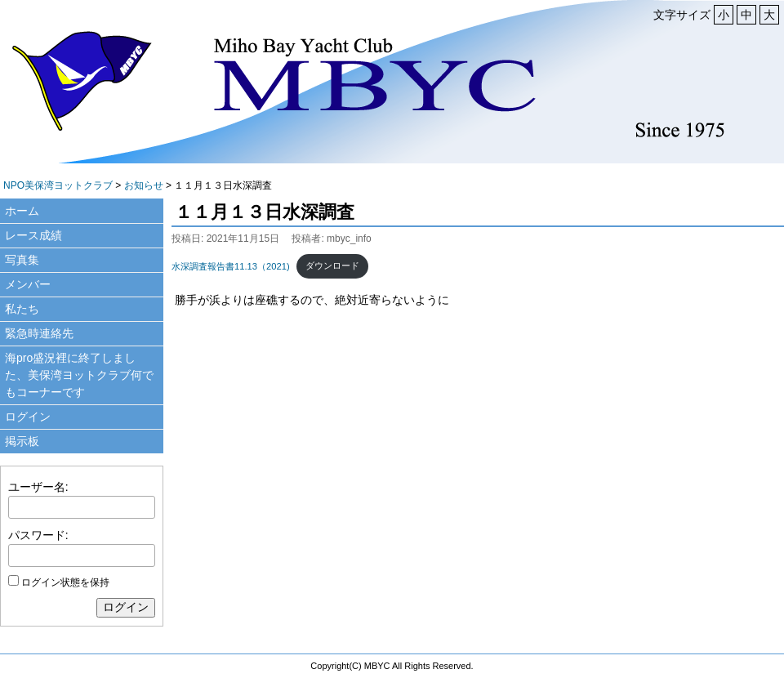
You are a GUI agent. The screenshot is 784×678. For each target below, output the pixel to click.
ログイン (28, 417)
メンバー (28, 284)
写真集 (22, 260)
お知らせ (144, 185)
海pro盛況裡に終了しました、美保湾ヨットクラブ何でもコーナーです (79, 375)
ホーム (22, 211)
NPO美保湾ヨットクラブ (58, 185)
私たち (22, 309)
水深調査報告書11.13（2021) (231, 265)
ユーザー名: (38, 487)
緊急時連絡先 (39, 333)
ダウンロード (332, 265)
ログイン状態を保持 (65, 582)
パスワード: (38, 535)
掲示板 (22, 441)
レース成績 (33, 235)
